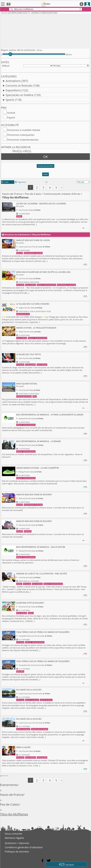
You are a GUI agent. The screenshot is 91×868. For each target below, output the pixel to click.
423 (66, 864)
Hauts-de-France (12, 194)
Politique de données (17, 852)
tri (46, 182)
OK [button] (46, 157)
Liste (5, 182)
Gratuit (11, 113)
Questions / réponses (17, 843)
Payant (11, 117)
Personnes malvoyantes (21, 135)
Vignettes (20, 182)
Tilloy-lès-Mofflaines (14, 814)
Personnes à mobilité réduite (24, 130)
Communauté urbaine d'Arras (62, 194)
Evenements (9, 785)
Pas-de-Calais (33, 194)
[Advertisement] (45, 31)
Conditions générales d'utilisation (24, 847)
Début (6, 66)
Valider (46, 174)
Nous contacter (14, 834)
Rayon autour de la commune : (19, 50)
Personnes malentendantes (23, 140)
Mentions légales (14, 838)
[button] (45, 167)
